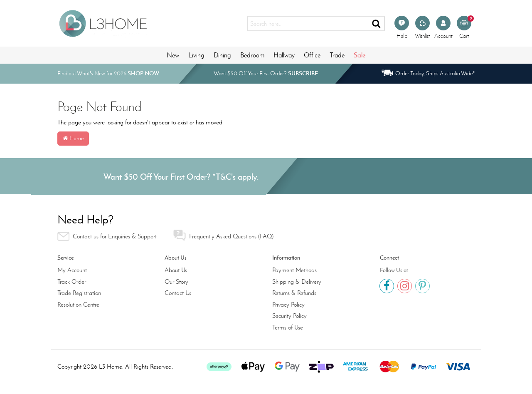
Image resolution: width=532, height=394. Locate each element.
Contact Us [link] (178, 293)
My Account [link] (72, 270)
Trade (337, 55)
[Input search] (308, 24)
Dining (222, 55)
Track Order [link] (72, 282)
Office (312, 55)
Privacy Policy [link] (288, 305)
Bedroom (252, 55)
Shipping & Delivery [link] (297, 282)
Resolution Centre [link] (78, 305)
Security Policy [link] (289, 316)
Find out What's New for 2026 (108, 73)
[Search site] (377, 24)
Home (73, 138)
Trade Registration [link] (79, 293)
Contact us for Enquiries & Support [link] (107, 236)
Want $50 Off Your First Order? (266, 73)
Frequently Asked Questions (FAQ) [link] (223, 235)
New (173, 55)
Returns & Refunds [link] (294, 293)
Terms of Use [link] (288, 327)
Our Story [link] (176, 282)
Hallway (284, 55)
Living (196, 55)
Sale (360, 55)
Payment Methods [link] (294, 270)
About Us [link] (176, 270)
